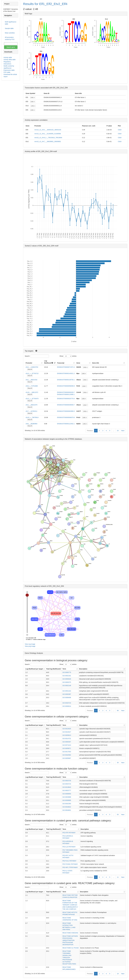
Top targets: (30, 351)
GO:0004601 (67, 810)
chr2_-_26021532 (32, 380)
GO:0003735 (67, 781)
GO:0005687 (67, 758)
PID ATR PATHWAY (69, 833)
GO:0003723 (67, 784)
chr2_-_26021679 (32, 405)
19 (118, 974)
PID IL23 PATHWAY (69, 847)
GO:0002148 (67, 686)
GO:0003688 (67, 797)
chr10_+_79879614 (32, 417)
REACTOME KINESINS (70, 933)
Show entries (68, 356)
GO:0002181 (67, 676)
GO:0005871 (67, 748)
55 (118, 815)
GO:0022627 (67, 732)
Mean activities (10, 33)
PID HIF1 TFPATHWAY (70, 867)
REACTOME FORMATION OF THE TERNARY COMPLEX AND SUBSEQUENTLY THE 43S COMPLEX (70, 905)
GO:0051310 (67, 691)
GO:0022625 (67, 729)
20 (118, 431)
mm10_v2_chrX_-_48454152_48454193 (48, 130)
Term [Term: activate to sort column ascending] (64, 669)
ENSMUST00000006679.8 (66, 417)
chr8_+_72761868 (32, 386)
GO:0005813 (67, 735)
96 (118, 711)
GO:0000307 (67, 742)
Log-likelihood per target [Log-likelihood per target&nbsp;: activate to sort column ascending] (34, 669)
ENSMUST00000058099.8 (66, 386)
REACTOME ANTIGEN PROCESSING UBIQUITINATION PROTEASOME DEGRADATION (70, 940)
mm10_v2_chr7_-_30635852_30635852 (48, 142)
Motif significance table (11, 23)
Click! (120, 130)
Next (123, 431)
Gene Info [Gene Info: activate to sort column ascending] (96, 363)
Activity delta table (10, 60)
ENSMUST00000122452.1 (66, 424)
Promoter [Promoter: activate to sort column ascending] (29, 363)
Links (33, 98)
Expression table (9, 70)
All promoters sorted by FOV (10, 38)
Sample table (9, 28)
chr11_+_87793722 (32, 373)
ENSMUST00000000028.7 (66, 392)
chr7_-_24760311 (32, 411)
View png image (30, 646)
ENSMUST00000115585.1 (66, 394)
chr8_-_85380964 (32, 424)
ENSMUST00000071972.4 (66, 367)
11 (118, 877)
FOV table (7, 72)
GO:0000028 (67, 679)
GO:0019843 (67, 787)
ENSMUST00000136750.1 (66, 380)
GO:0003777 (67, 790)
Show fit (30, 369)
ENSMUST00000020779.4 (66, 399)
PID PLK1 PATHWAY (69, 861)
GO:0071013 (67, 745)
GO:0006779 (67, 672)
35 (118, 763)
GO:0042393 (67, 804)
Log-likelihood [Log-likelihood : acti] (49, 362)
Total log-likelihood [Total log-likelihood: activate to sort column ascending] (53, 669)
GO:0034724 (67, 703)
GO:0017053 (67, 752)
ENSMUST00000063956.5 (66, 411)
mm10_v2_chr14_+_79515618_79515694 (48, 138)
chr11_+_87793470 (32, 399)
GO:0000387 (67, 694)
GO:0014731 (67, 739)
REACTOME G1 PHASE (71, 948)
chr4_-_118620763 (32, 367)
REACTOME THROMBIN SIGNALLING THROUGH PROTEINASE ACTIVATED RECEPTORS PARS (69, 958)
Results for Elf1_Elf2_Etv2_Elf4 (45, 4)
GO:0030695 (67, 800)
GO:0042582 (67, 755)
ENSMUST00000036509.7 (66, 405)
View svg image (30, 644)
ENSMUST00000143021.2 (66, 373)
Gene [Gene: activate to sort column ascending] (78, 363)
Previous (90, 431)
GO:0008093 (67, 794)
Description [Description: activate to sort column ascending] (83, 669)
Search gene (11, 47)
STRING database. (75, 439)
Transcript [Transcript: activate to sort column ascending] (61, 363)
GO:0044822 (67, 807)
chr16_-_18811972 (32, 392)
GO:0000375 (67, 682)
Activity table (8, 57)
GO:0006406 (67, 698)
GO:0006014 (67, 706)
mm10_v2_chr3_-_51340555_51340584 (48, 134)
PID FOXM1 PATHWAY (70, 864)
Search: (36, 356)
